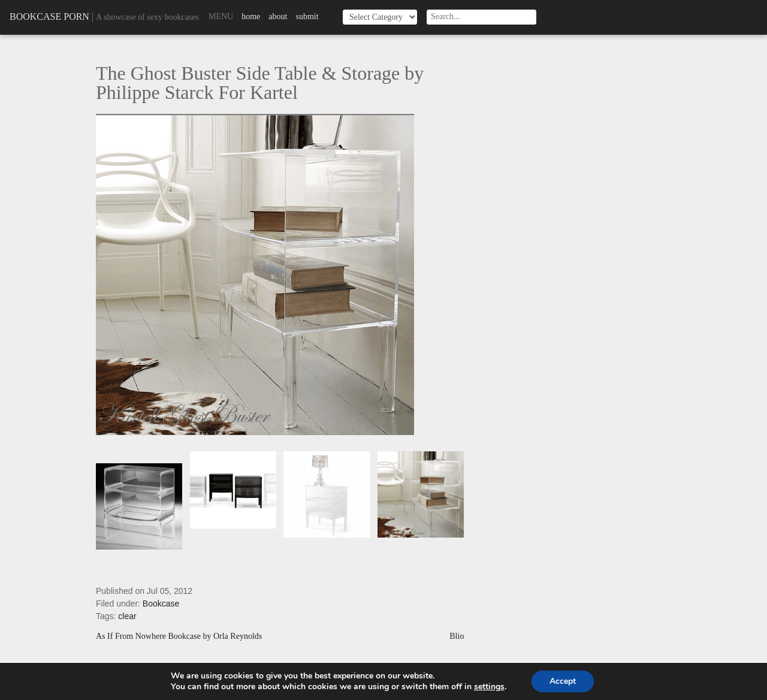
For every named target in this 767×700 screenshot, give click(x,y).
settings (489, 687)
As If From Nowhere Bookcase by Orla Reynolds (179, 636)
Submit (307, 16)
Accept (563, 681)
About (278, 16)
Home (251, 16)
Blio (457, 636)
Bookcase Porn (49, 16)
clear (127, 616)
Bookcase (161, 604)
